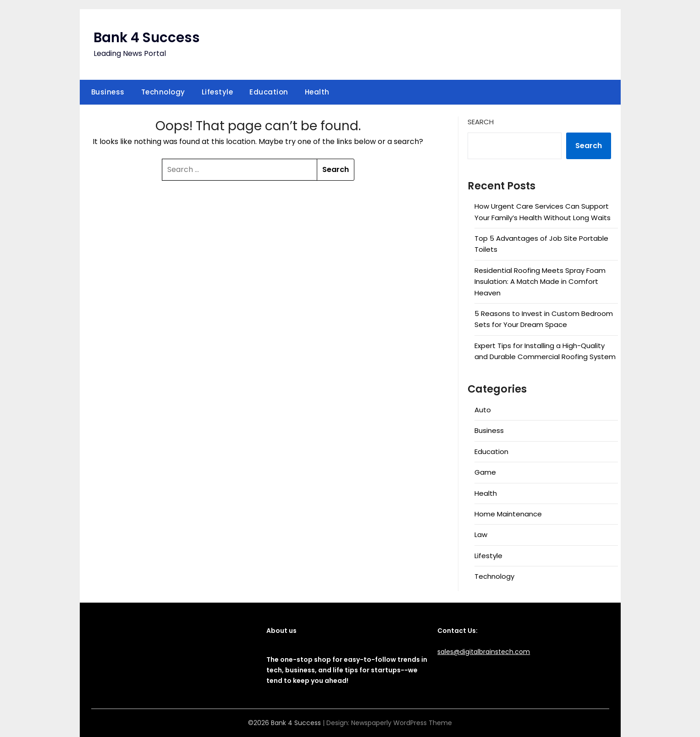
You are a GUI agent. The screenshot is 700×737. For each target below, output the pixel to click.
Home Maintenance (508, 514)
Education (269, 92)
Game (485, 472)
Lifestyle (218, 92)
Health (317, 92)
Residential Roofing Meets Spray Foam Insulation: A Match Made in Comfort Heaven (540, 282)
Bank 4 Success (148, 38)
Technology (163, 92)
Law (481, 535)
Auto (483, 410)
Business (108, 92)
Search (481, 122)
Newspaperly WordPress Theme (402, 723)
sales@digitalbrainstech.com (484, 652)
